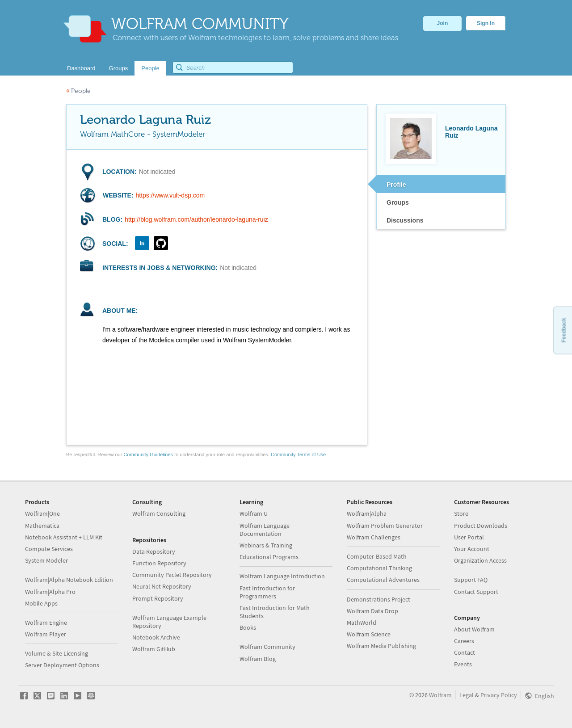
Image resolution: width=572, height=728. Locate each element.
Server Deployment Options (62, 665)
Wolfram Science (369, 634)
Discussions (405, 220)
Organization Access (480, 560)
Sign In (486, 23)
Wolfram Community (267, 647)
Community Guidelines (148, 454)
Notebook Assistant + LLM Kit (64, 537)
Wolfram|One (42, 513)
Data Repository (154, 551)
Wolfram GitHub (154, 649)
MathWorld (362, 623)
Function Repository (159, 563)
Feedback (564, 330)
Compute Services (49, 549)
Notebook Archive (156, 637)
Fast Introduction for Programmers (267, 592)
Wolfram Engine (46, 623)
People (78, 91)
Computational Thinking (379, 568)
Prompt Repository (158, 598)
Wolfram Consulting (159, 513)
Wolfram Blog (258, 659)
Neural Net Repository (162, 586)
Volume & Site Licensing (57, 653)
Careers (464, 641)
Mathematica (42, 526)
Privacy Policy (499, 695)
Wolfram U (254, 513)
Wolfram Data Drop (372, 611)
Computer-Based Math (377, 556)
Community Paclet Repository (172, 575)
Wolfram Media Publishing (381, 646)
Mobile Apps (41, 603)
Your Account (472, 549)
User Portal (469, 537)
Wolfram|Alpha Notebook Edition (69, 580)
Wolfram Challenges (374, 537)
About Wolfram (474, 629)
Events (463, 664)
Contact (465, 652)
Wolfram (440, 695)
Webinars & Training (266, 545)
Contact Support (476, 592)
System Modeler (46, 560)
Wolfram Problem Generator (385, 526)
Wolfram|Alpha (367, 513)
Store (461, 513)
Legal (467, 695)
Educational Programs (269, 557)
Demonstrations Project (379, 599)
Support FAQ (471, 580)
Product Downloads (481, 526)
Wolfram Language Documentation (265, 530)
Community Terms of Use (298, 454)
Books (248, 627)
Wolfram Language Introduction (282, 576)
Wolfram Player (46, 634)
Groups (398, 202)
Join (443, 23)
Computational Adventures (383, 580)
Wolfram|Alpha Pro (50, 592)
